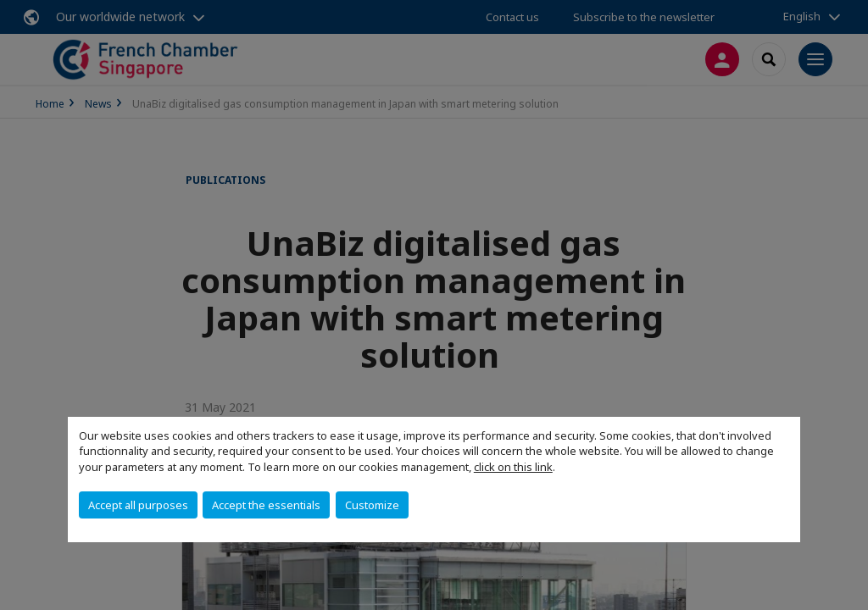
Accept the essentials (266, 505)
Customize (372, 505)
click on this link (513, 467)
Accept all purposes (138, 505)
